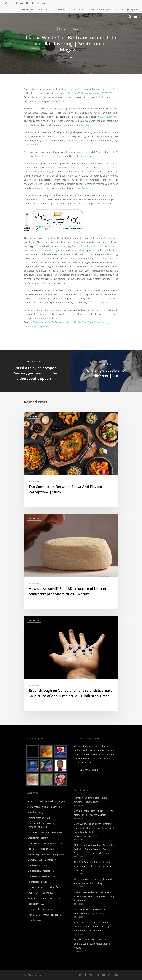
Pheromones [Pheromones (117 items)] (37, 887)
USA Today (33, 172)
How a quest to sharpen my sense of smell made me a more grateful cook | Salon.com (94, 896)
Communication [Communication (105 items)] (39, 818)
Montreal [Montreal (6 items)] (51, 860)
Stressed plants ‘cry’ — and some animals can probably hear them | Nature (92, 944)
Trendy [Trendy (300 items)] (34, 915)
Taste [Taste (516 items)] (54, 898)
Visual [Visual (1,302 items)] (34, 920)
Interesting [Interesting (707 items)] (36, 854)
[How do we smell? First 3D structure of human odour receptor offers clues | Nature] (71, 562)
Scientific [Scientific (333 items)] (56, 887)
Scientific (78, 29)
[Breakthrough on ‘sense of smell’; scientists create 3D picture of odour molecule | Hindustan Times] (71, 663)
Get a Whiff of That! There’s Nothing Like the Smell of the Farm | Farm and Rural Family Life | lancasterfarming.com (94, 830)
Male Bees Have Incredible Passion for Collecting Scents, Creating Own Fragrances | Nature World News (94, 849)
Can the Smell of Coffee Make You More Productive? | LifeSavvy (92, 911)
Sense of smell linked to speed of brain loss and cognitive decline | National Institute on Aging (92, 927)
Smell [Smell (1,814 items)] (34, 893)
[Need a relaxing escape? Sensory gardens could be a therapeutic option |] (36, 371)
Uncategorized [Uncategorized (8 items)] (52, 915)
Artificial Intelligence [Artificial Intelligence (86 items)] (52, 801)
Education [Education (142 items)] (36, 832)
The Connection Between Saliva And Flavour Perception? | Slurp (93, 881)
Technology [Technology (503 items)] (36, 904)
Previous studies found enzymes (43, 250)
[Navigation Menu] (136, 17)
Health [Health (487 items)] (48, 849)
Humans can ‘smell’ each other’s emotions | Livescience (91, 800)
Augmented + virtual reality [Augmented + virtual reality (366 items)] (45, 807)
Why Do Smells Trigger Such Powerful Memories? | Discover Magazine (94, 813)
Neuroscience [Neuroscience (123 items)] (38, 882)
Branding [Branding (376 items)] (35, 812)
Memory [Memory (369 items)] (35, 860)
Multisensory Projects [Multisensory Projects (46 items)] (41, 871)
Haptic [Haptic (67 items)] (33, 849)
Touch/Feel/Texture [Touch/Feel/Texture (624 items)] (40, 909)
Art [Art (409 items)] (32, 801)
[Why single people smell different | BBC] (107, 371)
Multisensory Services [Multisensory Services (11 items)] (41, 876)
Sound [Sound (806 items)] (49, 893)
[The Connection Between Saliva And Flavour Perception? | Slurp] (71, 460)
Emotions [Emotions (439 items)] (54, 832)
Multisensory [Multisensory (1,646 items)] (38, 865)
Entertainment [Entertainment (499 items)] (38, 838)
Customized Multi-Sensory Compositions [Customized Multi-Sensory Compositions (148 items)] (41, 825)
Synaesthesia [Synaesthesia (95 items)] (37, 898)
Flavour (63, 29)
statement (34, 145)
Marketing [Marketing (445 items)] (55, 854)
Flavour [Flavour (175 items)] (55, 843)
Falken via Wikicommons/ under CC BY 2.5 (89, 93)
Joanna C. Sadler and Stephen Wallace (93, 246)
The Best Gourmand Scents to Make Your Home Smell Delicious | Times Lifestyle (93, 866)
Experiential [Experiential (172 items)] (37, 843)
